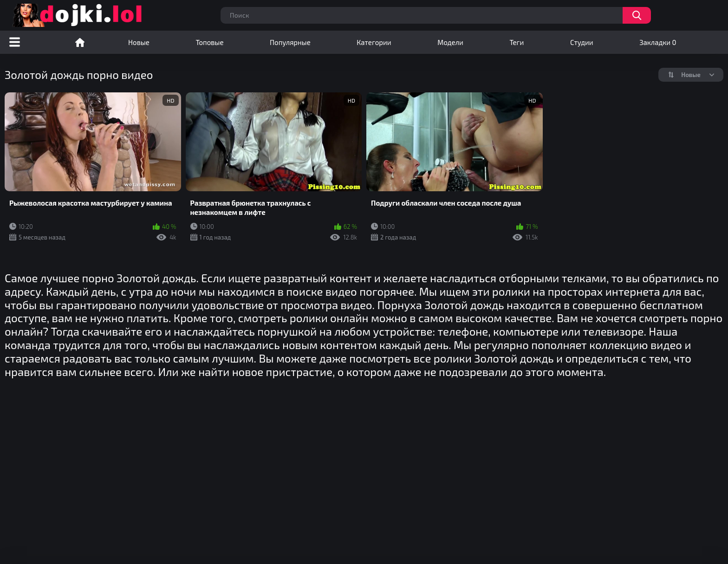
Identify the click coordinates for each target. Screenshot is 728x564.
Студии (582, 42)
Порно (80, 42)
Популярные (290, 42)
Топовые (209, 42)
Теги (517, 42)
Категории (374, 42)
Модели (450, 42)
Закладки (658, 42)
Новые (139, 42)
